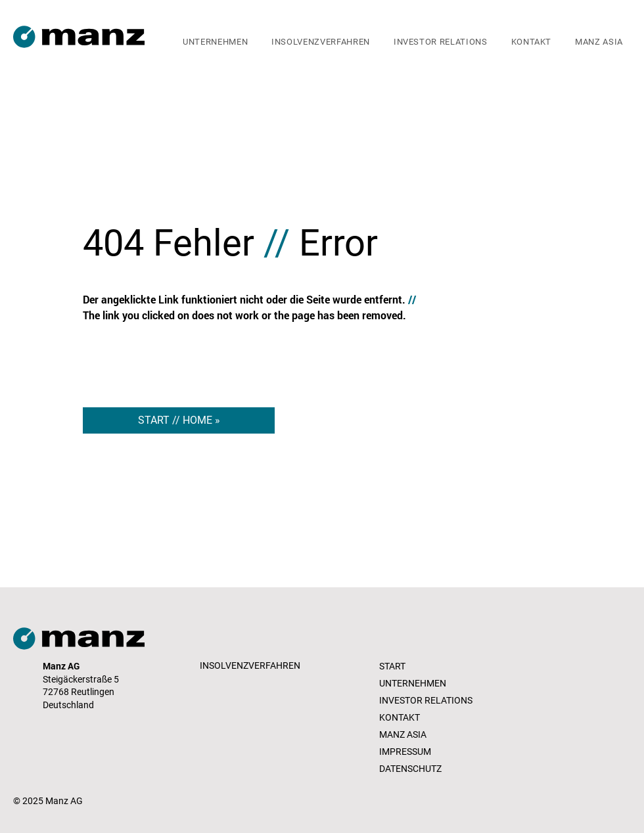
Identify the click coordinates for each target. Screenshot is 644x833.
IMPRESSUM (405, 752)
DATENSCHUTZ (410, 769)
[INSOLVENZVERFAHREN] (251, 666)
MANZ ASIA (403, 734)
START (392, 666)
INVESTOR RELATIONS (426, 700)
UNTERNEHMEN (413, 683)
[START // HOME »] (179, 420)
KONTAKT (400, 717)
